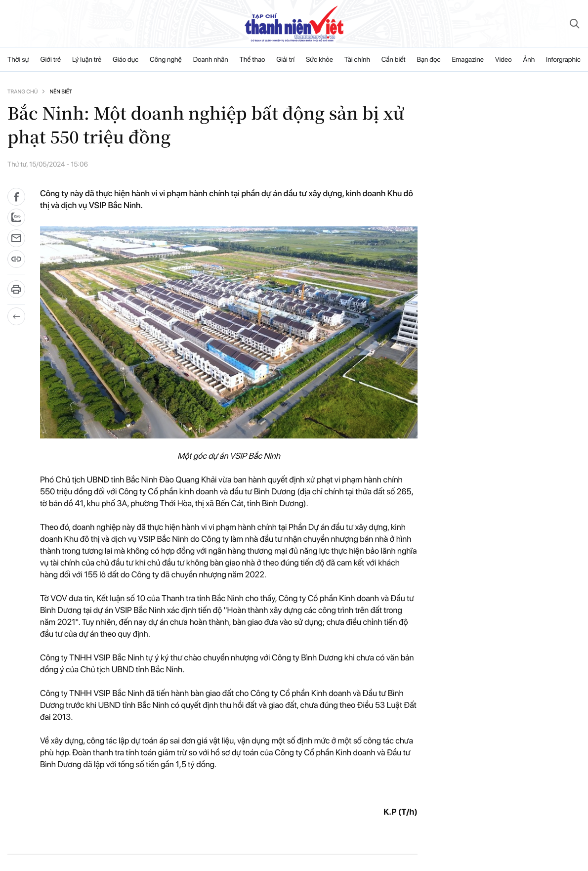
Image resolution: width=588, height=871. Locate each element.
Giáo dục (126, 60)
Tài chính (357, 60)
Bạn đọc (428, 60)
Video (504, 60)
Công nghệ (166, 60)
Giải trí (285, 60)
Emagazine (468, 60)
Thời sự (18, 60)
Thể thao (252, 60)
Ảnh (529, 60)
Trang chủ (22, 92)
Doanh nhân (211, 60)
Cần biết (394, 60)
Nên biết (61, 92)
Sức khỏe (319, 60)
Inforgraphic (563, 60)
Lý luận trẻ (87, 60)
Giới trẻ (51, 60)
